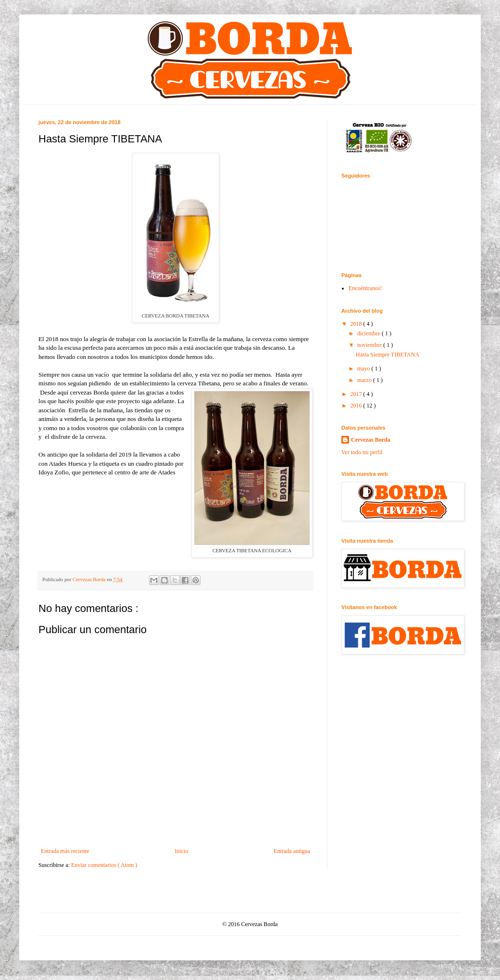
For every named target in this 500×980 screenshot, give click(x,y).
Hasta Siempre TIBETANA (387, 355)
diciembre (369, 333)
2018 (357, 324)
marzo (365, 380)
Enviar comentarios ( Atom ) (104, 865)
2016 (357, 406)
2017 (357, 394)
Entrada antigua (292, 851)
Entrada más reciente (65, 851)
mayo (364, 369)
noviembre (370, 345)
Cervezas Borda (371, 440)
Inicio (181, 851)
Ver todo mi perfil (362, 452)
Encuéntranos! (365, 288)
